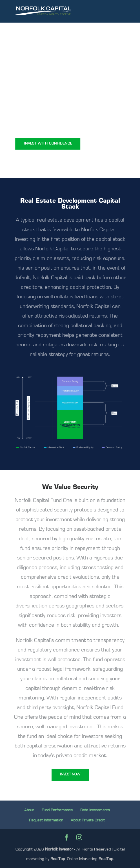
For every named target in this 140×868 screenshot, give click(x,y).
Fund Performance (57, 810)
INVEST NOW (70, 774)
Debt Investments (95, 810)
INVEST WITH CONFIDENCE (48, 144)
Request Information (46, 820)
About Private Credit (88, 820)
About (29, 810)
